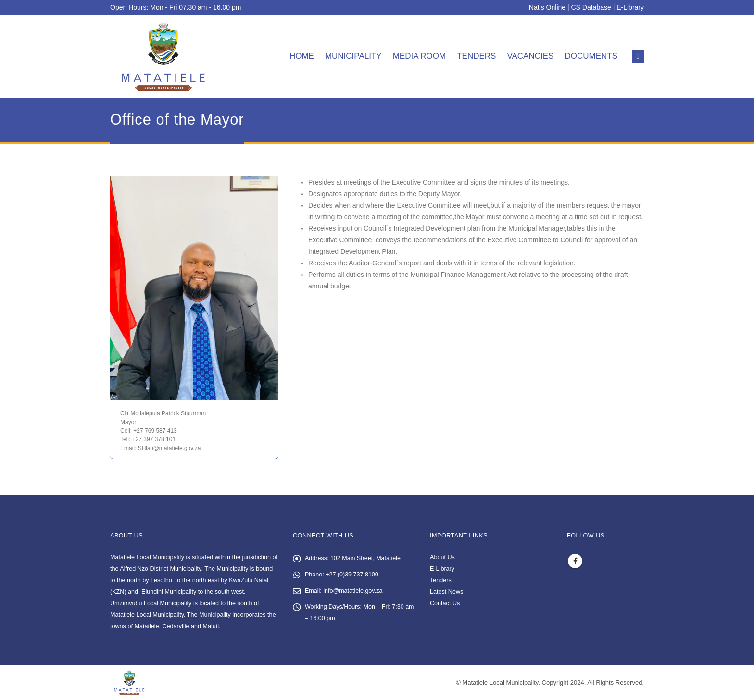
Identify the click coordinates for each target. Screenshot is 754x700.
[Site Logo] (163, 56)
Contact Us (445, 603)
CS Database (591, 7)
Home (302, 56)
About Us (442, 557)
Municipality (353, 56)
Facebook (575, 561)
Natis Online (547, 7)
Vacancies (530, 56)
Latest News (446, 592)
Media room (420, 56)
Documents (591, 56)
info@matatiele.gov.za (353, 591)
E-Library (630, 7)
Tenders (476, 56)
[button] (638, 56)
